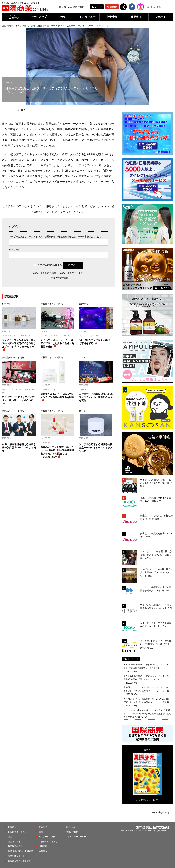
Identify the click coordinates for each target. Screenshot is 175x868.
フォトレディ (94, 336)
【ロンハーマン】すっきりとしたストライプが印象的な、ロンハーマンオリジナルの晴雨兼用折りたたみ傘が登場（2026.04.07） (147, 714)
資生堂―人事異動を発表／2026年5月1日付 (156, 535)
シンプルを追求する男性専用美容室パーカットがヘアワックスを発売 (96, 448)
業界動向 (136, 17)
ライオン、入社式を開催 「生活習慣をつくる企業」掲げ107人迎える (156, 483)
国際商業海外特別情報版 (19, 861)
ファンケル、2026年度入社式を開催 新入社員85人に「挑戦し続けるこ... (156, 555)
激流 (10, 837)
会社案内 (43, 851)
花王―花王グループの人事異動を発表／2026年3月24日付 (156, 625)
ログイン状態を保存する (49, 265)
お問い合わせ (72, 832)
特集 (63, 17)
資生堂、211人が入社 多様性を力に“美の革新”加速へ (156, 517)
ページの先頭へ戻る (160, 812)
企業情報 (112, 17)
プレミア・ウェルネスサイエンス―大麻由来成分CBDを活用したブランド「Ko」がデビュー (19, 343)
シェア (22, 110)
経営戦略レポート (16, 856)
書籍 (41, 832)
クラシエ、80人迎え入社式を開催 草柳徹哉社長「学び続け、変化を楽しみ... (156, 644)
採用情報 (43, 846)
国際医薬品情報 (15, 846)
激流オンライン (15, 842)
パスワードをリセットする (72, 273)
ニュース (14, 17)
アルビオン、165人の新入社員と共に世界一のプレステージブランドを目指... (156, 573)
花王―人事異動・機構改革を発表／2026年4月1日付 (156, 499)
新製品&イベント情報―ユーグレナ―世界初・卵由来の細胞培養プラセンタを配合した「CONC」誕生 (57, 452)
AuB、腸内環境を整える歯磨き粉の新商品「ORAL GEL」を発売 (19, 448)
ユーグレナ (45, 443)
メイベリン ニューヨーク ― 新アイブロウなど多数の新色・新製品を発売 (57, 343)
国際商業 (12, 827)
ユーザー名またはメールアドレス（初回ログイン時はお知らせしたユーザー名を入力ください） (57, 237)
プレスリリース (131, 659)
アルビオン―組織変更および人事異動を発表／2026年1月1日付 (156, 607)
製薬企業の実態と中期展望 (21, 851)
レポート (161, 17)
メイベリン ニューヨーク (61, 336)
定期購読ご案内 (76, 7)
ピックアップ (39, 17)
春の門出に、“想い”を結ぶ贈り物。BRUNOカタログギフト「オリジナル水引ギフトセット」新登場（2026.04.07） (146, 691)
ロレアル (44, 336)
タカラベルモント (48, 390)
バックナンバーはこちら (148, 800)
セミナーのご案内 (47, 837)
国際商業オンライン (12, 26)
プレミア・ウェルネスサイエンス (16, 336)
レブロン (83, 336)
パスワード (14, 250)
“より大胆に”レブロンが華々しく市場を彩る (96, 342)
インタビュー (87, 17)
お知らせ (43, 827)
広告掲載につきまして (49, 842)
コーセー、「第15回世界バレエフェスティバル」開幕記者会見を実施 (96, 397)
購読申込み (71, 827)
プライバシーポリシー (76, 837)
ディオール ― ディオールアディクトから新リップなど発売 (18, 398)
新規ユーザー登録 (59, 278)
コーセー (83, 390)
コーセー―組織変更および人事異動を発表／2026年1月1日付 (156, 589)
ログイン (97, 7)
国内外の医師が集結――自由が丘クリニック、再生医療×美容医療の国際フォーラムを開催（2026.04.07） (147, 668)
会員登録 (112, 7)
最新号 (63, 7)
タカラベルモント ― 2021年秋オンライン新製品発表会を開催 (57, 396)
